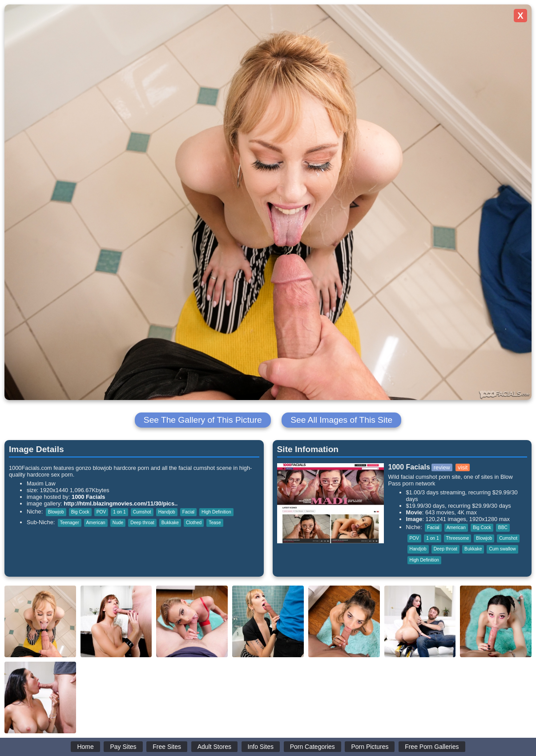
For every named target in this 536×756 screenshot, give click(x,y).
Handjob (167, 512)
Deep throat (142, 523)
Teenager (70, 523)
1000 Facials (88, 497)
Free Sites (167, 747)
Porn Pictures (370, 747)
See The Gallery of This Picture (203, 420)
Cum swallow (502, 549)
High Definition (216, 512)
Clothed (194, 523)
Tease (215, 523)
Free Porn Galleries (432, 747)
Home (85, 747)
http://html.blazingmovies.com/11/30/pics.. (121, 503)
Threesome (458, 538)
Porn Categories (312, 747)
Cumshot (142, 512)
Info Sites (261, 747)
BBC (503, 528)
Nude (118, 523)
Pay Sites (123, 747)
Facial (188, 512)
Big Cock (80, 512)
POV (101, 512)
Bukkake (170, 523)
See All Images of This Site (341, 420)
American (96, 523)
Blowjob (56, 512)
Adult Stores (214, 747)
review (442, 467)
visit (463, 467)
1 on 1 (119, 512)
